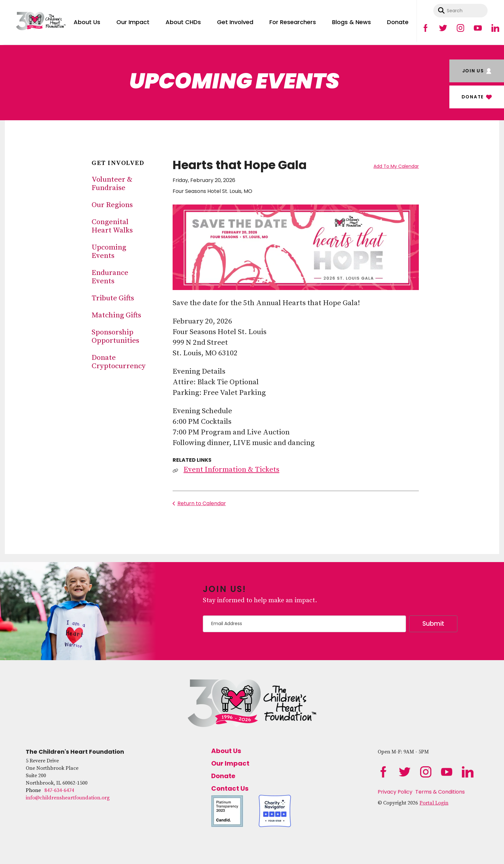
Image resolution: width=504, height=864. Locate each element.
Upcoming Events (109, 252)
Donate (398, 22)
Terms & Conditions (440, 792)
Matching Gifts (116, 315)
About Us (87, 22)
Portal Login (434, 803)
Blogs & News (351, 22)
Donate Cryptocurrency (119, 362)
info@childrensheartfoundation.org (68, 798)
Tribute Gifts (113, 298)
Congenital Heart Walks (112, 226)
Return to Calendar (202, 503)
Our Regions (112, 205)
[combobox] (460, 11)
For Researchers (293, 22)
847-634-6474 (59, 790)
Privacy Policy (395, 792)
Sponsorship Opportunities (115, 337)
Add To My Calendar (396, 166)
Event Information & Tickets (231, 470)
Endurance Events (110, 277)
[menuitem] (87, 21)
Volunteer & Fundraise (112, 184)
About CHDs (183, 22)
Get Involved (235, 22)
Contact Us (230, 788)
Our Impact (133, 22)
